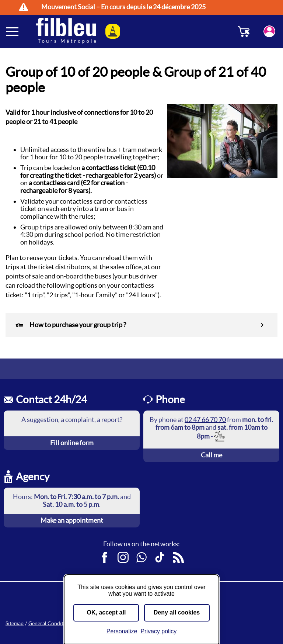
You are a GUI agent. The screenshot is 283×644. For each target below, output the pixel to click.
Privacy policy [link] (158, 631)
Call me (212, 455)
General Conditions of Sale (59, 623)
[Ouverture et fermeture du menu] (13, 31)
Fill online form (72, 443)
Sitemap (15, 623)
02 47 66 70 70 (205, 420)
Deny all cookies (177, 612)
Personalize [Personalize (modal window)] (122, 631)
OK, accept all (106, 612)
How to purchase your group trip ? (70, 325)
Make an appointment (72, 520)
